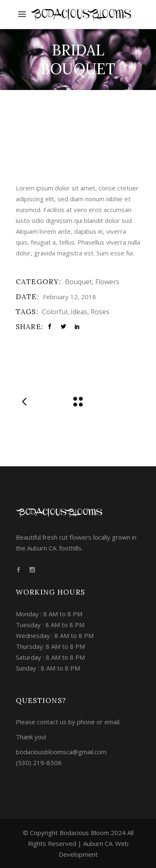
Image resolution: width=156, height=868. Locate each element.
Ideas (79, 312)
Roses (100, 312)
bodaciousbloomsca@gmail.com (61, 752)
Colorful (55, 312)
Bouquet (78, 282)
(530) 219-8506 (39, 763)
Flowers (107, 282)
